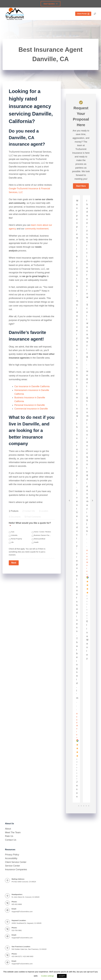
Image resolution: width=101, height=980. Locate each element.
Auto (13, 532)
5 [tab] (89, 806)
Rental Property (17, 539)
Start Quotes (50, 4)
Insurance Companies (16, 869)
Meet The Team (13, 832)
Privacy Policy (12, 855)
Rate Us (9, 836)
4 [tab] (86, 806)
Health (36, 542)
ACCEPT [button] (62, 976)
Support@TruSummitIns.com (22, 912)
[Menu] (95, 14)
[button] (81, 186)
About (8, 829)
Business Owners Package (42, 535)
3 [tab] (84, 806)
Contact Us (11, 840)
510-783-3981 (17, 930)
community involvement (37, 229)
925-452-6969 (17, 904)
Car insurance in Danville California (32, 386)
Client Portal (83, 14)
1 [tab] (79, 806)
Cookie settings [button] (47, 976)
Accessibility (11, 858)
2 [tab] (81, 806)
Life (12, 542)
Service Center (12, 866)
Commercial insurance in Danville (31, 409)
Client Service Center (16, 862)
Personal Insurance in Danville (30, 405)
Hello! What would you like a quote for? (30, 524)
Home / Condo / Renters (42, 532)
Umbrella (14, 535)
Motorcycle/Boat (40, 539)
